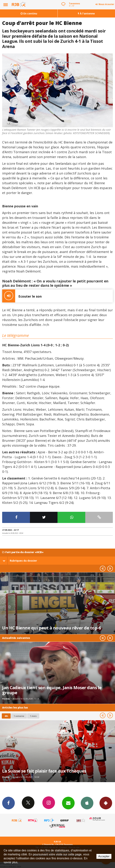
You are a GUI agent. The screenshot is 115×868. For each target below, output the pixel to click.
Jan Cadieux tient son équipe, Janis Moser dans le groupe (52, 690)
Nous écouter (106, 4)
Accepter (104, 856)
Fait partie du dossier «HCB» (23, 552)
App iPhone (87, 803)
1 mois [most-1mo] (33, 716)
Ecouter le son (22, 296)
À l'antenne (86, 13)
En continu (29, 13)
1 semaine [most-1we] (19, 716)
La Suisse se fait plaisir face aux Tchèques (44, 771)
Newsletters (68, 803)
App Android (106, 803)
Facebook (8, 803)
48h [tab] (6, 716)
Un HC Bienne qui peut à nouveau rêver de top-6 (52, 628)
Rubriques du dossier (20, 561)
